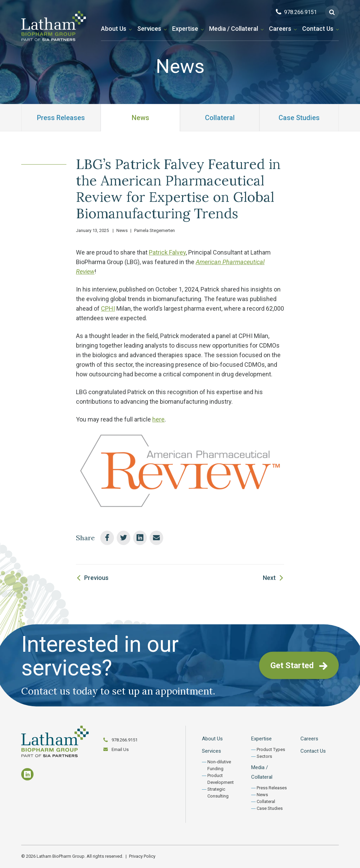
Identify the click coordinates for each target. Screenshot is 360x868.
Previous (96, 578)
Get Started (299, 665)
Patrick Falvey (167, 252)
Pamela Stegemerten (155, 230)
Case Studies (299, 118)
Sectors (264, 756)
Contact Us (318, 29)
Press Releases (61, 118)
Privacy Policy (142, 856)
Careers (280, 29)
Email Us (120, 749)
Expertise (185, 29)
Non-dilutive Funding (219, 765)
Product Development (221, 779)
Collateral (220, 118)
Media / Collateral (234, 29)
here (158, 419)
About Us (114, 29)
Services (149, 29)
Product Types (271, 749)
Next (269, 578)
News (140, 118)
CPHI (108, 308)
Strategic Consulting (218, 793)
